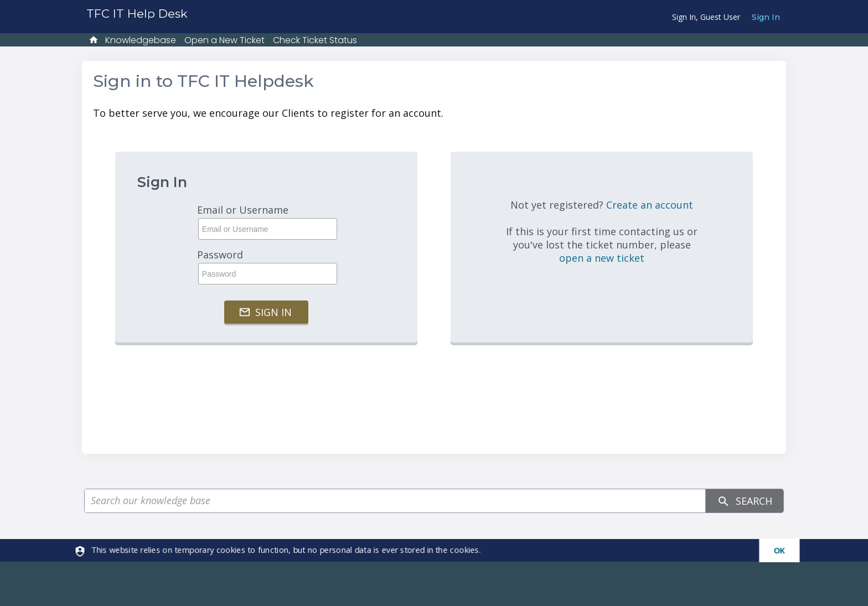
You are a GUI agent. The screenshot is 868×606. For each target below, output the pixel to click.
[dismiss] (775, 550)
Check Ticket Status (315, 40)
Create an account (650, 205)
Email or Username (266, 221)
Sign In (766, 17)
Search (745, 501)
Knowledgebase (141, 40)
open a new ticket (602, 258)
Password (266, 266)
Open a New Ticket (224, 40)
